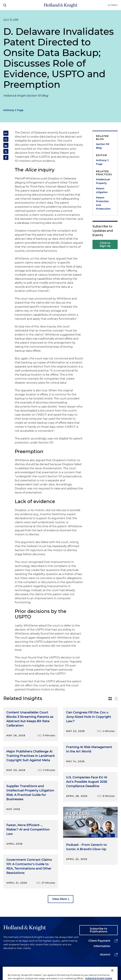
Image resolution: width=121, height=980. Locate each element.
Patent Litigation (102, 190)
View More (60, 899)
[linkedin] (91, 970)
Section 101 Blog (103, 146)
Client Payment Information (99, 943)
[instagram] (104, 970)
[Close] (112, 975)
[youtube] (116, 970)
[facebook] (110, 970)
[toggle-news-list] (116, 699)
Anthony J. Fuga (13, 110)
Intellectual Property (103, 181)
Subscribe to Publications (99, 930)
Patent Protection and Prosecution (103, 203)
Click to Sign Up (105, 244)
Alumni (105, 955)
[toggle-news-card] (110, 699)
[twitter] (97, 970)
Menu (114, 5)
